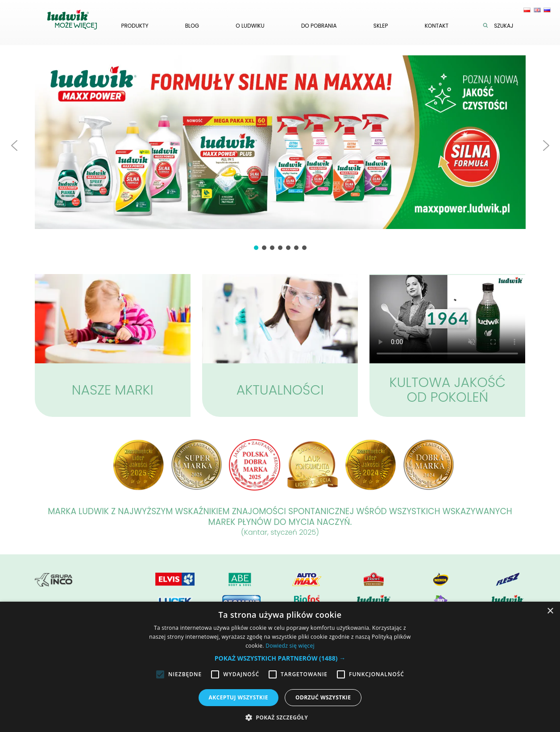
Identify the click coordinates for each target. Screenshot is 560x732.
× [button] (550, 611)
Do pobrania (319, 26)
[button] (14, 146)
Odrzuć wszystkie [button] (323, 697)
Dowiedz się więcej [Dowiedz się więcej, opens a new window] (290, 646)
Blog (192, 26)
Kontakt (437, 26)
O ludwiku (250, 26)
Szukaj (500, 26)
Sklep (381, 26)
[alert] (280, 667)
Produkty (135, 26)
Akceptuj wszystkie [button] (239, 697)
